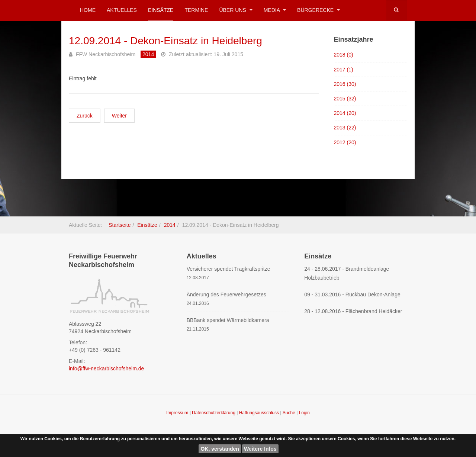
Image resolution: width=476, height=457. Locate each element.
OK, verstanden (220, 449)
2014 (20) (345, 113)
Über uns (236, 10)
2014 (170, 225)
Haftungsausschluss (260, 413)
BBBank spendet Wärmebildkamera (228, 320)
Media (275, 10)
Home (88, 10)
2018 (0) (344, 55)
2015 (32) (345, 99)
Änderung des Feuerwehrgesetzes (226, 295)
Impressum (178, 413)
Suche (289, 413)
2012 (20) (345, 142)
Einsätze (161, 10)
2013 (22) (345, 128)
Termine (196, 10)
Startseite (120, 225)
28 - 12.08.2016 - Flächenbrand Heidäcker (353, 311)
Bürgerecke (319, 10)
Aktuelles (122, 10)
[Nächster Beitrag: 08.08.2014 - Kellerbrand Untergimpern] (119, 116)
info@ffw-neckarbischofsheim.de (106, 369)
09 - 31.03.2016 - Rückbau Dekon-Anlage (352, 295)
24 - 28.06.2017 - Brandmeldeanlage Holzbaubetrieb (347, 273)
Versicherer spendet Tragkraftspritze (229, 269)
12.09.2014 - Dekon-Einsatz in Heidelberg (165, 41)
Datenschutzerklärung (214, 413)
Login (304, 413)
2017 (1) (344, 70)
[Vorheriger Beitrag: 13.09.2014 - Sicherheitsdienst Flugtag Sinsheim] (85, 116)
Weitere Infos (260, 449)
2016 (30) (345, 84)
